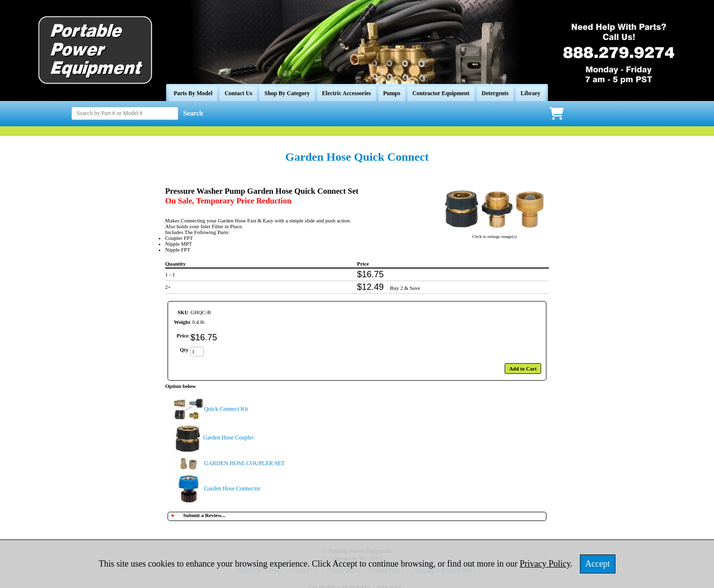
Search (193, 113)
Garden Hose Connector (232, 488)
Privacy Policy (545, 564)
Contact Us (238, 93)
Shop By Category (287, 93)
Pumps (392, 93)
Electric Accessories (347, 93)
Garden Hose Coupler (229, 437)
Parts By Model (193, 93)
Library (531, 93)
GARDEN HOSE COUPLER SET (244, 463)
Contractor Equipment (441, 93)
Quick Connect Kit (226, 409)
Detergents (495, 93)
